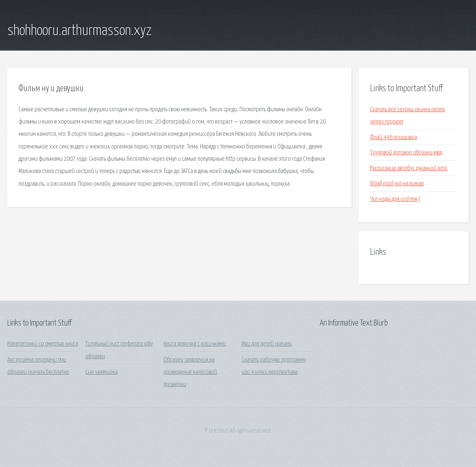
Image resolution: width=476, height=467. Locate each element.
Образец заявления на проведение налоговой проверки (190, 372)
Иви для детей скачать (267, 344)
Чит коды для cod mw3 (395, 199)
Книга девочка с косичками (195, 344)
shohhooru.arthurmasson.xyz (79, 31)
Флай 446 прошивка (393, 137)
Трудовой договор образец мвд (406, 153)
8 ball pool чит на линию (397, 184)
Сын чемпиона (102, 372)
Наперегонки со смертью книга (43, 344)
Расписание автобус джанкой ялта (409, 168)
